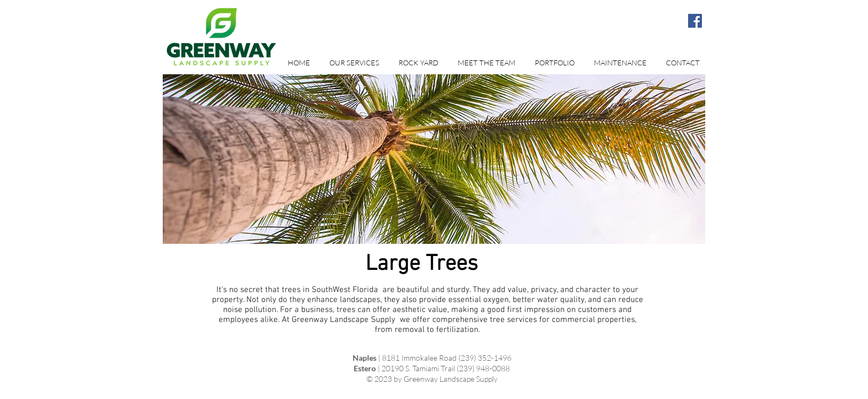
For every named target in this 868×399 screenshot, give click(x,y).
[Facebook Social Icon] (695, 21)
